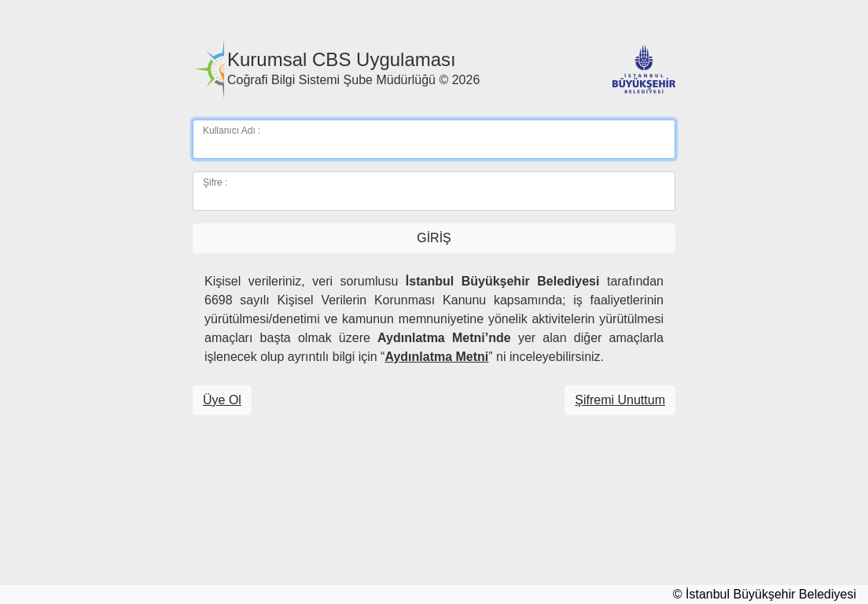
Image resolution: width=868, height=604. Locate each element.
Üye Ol (222, 400)
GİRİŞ (434, 238)
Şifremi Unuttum (620, 400)
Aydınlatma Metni (436, 357)
